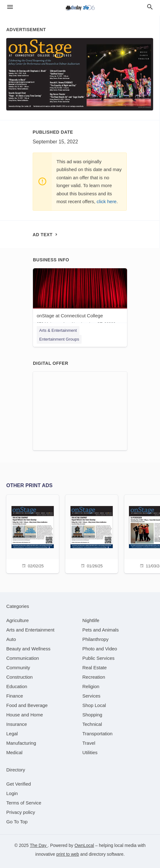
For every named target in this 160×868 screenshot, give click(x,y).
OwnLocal (84, 845)
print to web (68, 854)
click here (107, 201)
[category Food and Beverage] (27, 705)
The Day (39, 845)
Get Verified (19, 784)
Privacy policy (21, 812)
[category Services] (92, 696)
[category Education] (17, 686)
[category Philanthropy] (96, 639)
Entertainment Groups (59, 339)
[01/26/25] (92, 533)
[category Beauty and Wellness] (28, 649)
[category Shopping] (92, 715)
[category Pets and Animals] (101, 630)
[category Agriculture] (18, 620)
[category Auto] (11, 639)
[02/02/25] (33, 533)
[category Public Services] (99, 658)
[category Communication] (23, 658)
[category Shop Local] (94, 705)
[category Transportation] (98, 734)
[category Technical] (92, 724)
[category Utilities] (90, 752)
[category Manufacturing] (21, 743)
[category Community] (18, 668)
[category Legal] (12, 734)
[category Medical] (14, 752)
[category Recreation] (94, 677)
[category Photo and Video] (100, 649)
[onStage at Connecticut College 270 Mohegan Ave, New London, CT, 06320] (80, 299)
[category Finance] (15, 696)
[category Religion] (91, 686)
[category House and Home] (25, 715)
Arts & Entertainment (58, 330)
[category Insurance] (17, 724)
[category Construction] (19, 677)
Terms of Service (24, 803)
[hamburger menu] (10, 7)
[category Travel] (89, 743)
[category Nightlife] (91, 620)
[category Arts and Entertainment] (30, 630)
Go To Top (17, 822)
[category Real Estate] (95, 668)
